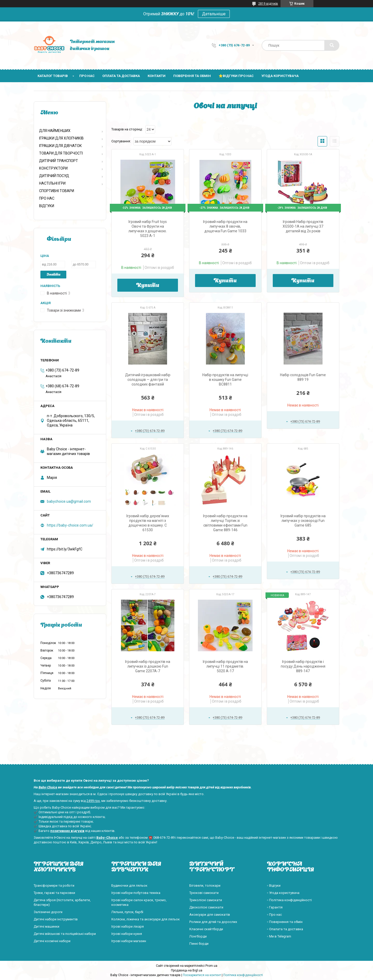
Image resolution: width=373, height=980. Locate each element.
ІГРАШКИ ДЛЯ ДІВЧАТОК (60, 146)
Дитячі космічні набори (52, 941)
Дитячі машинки (46, 926)
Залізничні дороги (48, 912)
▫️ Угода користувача (283, 893)
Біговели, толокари (205, 885)
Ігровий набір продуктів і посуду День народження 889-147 (303, 666)
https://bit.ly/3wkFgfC (65, 549)
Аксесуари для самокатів (210, 915)
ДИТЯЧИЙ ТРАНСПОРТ (59, 161)
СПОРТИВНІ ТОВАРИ (57, 191)
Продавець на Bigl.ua (187, 970)
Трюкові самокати (204, 893)
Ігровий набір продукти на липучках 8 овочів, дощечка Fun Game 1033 (225, 226)
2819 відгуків (268, 4)
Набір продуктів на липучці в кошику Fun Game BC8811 (225, 380)
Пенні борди (199, 944)
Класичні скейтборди (206, 929)
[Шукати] (332, 45)
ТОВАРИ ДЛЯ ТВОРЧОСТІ (61, 153)
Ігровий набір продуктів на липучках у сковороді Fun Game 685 (303, 521)
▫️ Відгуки (274, 885)
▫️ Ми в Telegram (279, 936)
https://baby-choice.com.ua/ (70, 525)
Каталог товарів (53, 76)
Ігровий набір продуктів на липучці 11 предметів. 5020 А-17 (225, 666)
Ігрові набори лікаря (128, 926)
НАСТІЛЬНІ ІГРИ (52, 183)
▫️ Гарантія (275, 907)
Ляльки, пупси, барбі (127, 912)
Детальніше (214, 14)
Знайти (53, 275)
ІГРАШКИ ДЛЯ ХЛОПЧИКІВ (61, 138)
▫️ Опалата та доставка (285, 929)
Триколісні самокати (206, 900)
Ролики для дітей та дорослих (213, 922)
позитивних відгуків (67, 831)
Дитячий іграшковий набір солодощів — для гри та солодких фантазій (148, 380)
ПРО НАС (47, 198)
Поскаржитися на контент (202, 975)
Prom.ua (211, 966)
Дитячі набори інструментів (56, 919)
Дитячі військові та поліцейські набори (65, 934)
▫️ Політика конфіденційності (289, 900)
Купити (148, 286)
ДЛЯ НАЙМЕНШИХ (55, 131)
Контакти (157, 76)
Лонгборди (198, 936)
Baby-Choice (48, 787)
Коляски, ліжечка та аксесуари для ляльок (146, 919)
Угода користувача (280, 76)
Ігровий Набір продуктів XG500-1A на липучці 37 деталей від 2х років (303, 226)
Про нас (87, 76)
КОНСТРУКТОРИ (53, 168)
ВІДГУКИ (47, 206)
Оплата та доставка (121, 76)
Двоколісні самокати (206, 907)
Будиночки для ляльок (129, 885)
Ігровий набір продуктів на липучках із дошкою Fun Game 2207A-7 (148, 666)
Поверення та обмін (192, 76)
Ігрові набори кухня (127, 934)
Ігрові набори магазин (129, 941)
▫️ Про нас (274, 915)
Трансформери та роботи (54, 885)
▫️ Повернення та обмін (285, 922)
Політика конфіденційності (243, 975)
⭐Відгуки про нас (236, 76)
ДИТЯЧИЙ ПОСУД (54, 176)
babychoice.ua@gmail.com (69, 501)
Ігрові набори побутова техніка (136, 893)
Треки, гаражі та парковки (54, 893)
